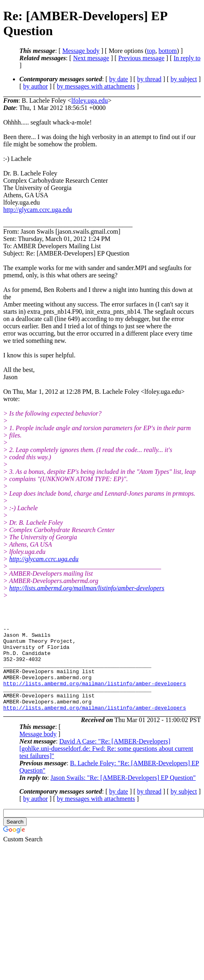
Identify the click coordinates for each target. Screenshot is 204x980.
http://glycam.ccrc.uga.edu (38, 210)
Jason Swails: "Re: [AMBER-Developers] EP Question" (123, 795)
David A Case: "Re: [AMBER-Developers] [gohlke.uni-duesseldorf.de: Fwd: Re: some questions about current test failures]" (106, 766)
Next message (91, 58)
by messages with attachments (96, 86)
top (151, 51)
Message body (81, 51)
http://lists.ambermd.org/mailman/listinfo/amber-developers (87, 588)
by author (35, 86)
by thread (149, 79)
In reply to (187, 58)
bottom (167, 51)
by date (119, 79)
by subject (184, 79)
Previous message (141, 58)
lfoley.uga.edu (90, 100)
